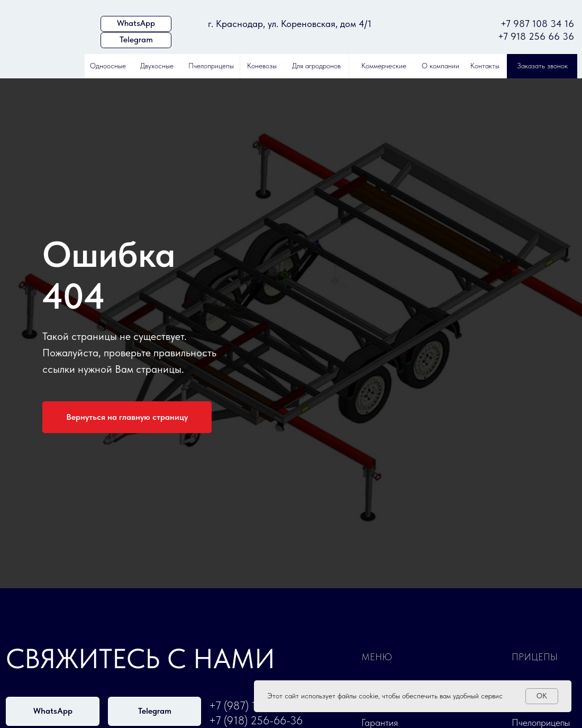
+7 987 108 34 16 (537, 24)
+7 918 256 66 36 (536, 37)
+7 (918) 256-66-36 (256, 720)
